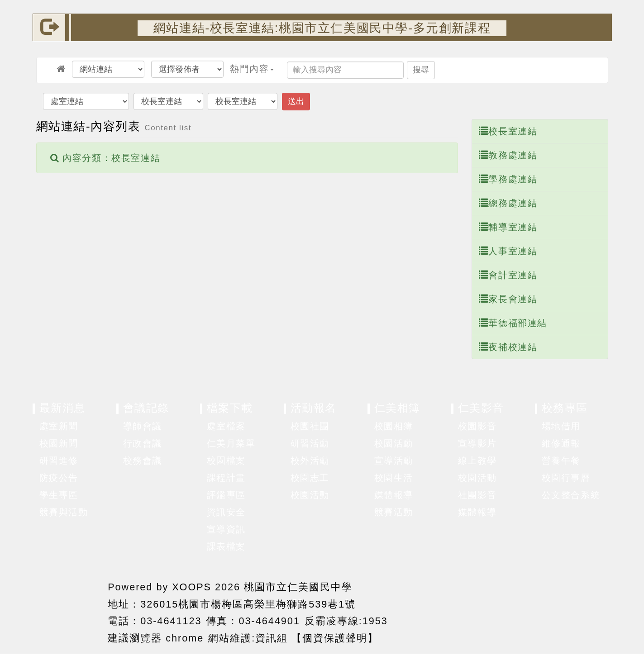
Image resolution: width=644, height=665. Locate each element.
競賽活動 (394, 512)
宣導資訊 (226, 529)
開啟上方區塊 (597, 55)
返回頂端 (581, 610)
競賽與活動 (64, 512)
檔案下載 (230, 408)
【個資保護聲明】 (335, 638)
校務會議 (143, 461)
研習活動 (310, 443)
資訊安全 (226, 512)
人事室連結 (508, 251)
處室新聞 (59, 426)
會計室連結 (508, 275)
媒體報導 (394, 495)
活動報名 (314, 408)
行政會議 (143, 443)
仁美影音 (481, 408)
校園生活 (394, 478)
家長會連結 (508, 299)
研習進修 (59, 461)
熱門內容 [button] (252, 69)
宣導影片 (477, 443)
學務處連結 (508, 179)
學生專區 (59, 495)
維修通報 (561, 443)
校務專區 (565, 408)
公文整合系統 (571, 495)
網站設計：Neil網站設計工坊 (68, 612)
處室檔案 (226, 426)
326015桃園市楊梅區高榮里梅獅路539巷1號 (248, 604)
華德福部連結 (513, 323)
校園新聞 (59, 443)
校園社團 (310, 426)
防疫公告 (59, 478)
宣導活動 (394, 461)
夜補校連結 (508, 347)
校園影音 (477, 426)
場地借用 (561, 426)
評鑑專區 (226, 495)
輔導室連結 (508, 227)
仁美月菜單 (231, 443)
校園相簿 (394, 426)
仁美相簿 (397, 408)
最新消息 (62, 408)
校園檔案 (226, 461)
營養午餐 (561, 461)
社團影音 (477, 495)
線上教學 (477, 461)
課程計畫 (226, 478)
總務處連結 (508, 203)
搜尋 (421, 70)
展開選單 (105, 427)
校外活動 (310, 461)
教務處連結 (508, 155)
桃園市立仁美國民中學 (298, 587)
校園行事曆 (566, 478)
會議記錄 (146, 408)
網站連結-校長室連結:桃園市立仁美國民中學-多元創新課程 (322, 28)
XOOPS (192, 587)
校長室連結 (508, 131)
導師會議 (143, 426)
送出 (296, 101)
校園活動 (310, 495)
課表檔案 (226, 546)
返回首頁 (514, 610)
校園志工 (310, 478)
